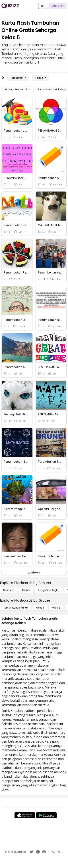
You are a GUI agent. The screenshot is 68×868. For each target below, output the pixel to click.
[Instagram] (44, 852)
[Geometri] (9, 590)
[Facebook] (38, 852)
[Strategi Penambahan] (17, 89)
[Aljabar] (26, 590)
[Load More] (34, 573)
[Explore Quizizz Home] (10, 6)
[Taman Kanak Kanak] (16, 608)
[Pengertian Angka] (49, 590)
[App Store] (25, 815)
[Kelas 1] (40, 608)
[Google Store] (46, 815)
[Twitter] (31, 852)
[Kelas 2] (56, 608)
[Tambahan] (18, 78)
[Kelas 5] (41, 78)
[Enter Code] (58, 6)
